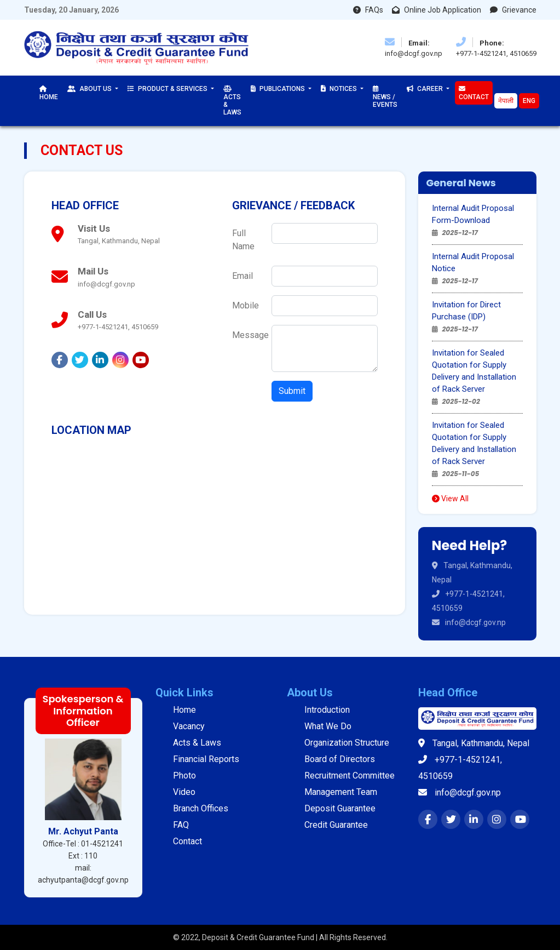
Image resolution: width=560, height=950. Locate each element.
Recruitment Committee (350, 776)
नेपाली (506, 101)
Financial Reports (206, 759)
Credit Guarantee (336, 825)
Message (249, 335)
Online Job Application (437, 10)
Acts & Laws (232, 101)
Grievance (513, 10)
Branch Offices (201, 808)
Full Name (243, 240)
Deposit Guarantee (340, 808)
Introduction (327, 710)
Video (184, 792)
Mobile (246, 305)
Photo (184, 776)
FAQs (368, 10)
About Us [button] (90, 89)
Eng (529, 101)
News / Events (385, 97)
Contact (474, 93)
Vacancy (189, 726)
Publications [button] (279, 89)
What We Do (328, 726)
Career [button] (426, 89)
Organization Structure (347, 743)
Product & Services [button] (168, 89)
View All (450, 499)
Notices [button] (340, 89)
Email (243, 276)
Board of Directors (340, 759)
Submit (292, 391)
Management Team (341, 792)
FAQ (181, 825)
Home (49, 93)
